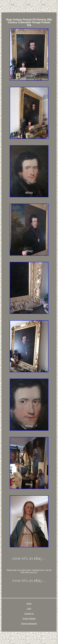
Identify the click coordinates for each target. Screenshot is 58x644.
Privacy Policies (29, 619)
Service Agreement (29, 624)
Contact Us (29, 614)
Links (29, 609)
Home (29, 604)
